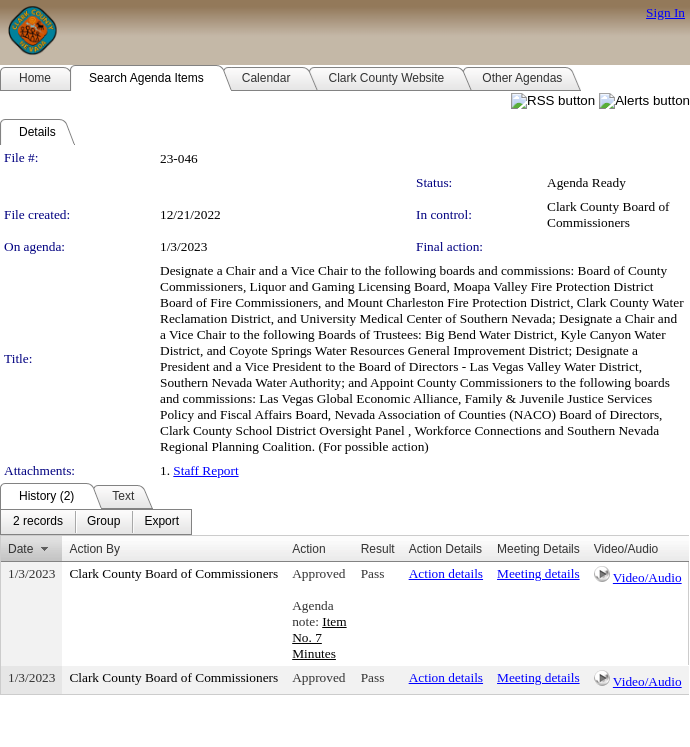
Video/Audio (647, 577)
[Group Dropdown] (103, 522)
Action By (94, 549)
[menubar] (96, 522)
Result (378, 549)
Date (20, 549)
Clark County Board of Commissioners (608, 214)
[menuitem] (38, 522)
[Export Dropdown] (161, 522)
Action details (446, 573)
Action (308, 549)
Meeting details (538, 573)
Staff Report (205, 470)
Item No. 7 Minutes (319, 637)
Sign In (665, 12)
